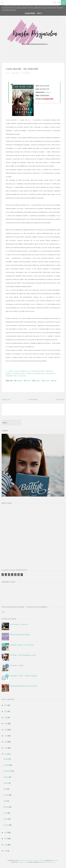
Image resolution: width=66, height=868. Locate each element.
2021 (6, 711)
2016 (6, 742)
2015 (6, 748)
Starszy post (60, 399)
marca (5, 813)
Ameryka (24, 371)
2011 (6, 845)
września (6, 777)
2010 (6, 851)
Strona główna (33, 399)
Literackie (48, 92)
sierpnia (6, 783)
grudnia (6, 759)
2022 (6, 705)
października (7, 771)
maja (5, 801)
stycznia (6, 825)
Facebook (18, 381)
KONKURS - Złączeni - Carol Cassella (22, 645)
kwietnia (6, 807)
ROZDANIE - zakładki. (17, 665)
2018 (6, 730)
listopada (6, 765)
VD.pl (3, 612)
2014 (6, 754)
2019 (6, 724)
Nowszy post (6, 399)
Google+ (36, 381)
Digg (54, 381)
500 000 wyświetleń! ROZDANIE (20, 635)
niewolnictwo (19, 374)
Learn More (30, 13)
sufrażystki (51, 374)
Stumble (46, 381)
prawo (29, 374)
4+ (7, 371)
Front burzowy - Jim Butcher (19, 624)
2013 (6, 832)
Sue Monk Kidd (38, 374)
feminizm (49, 371)
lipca (5, 789)
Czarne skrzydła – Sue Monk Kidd (22, 69)
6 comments (27, 73)
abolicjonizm (14, 371)
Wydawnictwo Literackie (16, 376)
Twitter (28, 381)
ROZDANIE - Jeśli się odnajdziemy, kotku (23, 655)
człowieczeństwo (37, 371)
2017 (6, 736)
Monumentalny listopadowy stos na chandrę (24, 686)
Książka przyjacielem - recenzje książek (31, 861)
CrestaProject (22, 862)
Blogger (56, 861)
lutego (6, 819)
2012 (6, 839)
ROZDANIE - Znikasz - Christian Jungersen (24, 676)
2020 (6, 717)
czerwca (6, 795)
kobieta (9, 374)
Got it (39, 13)
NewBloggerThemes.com (47, 862)
